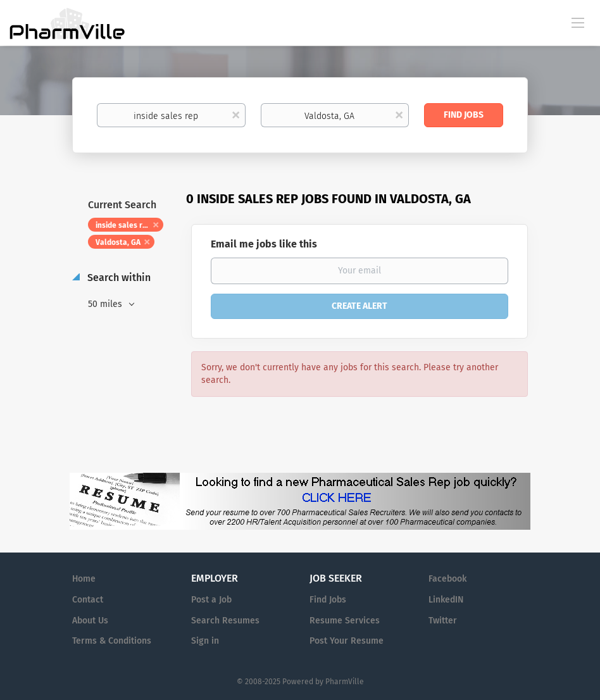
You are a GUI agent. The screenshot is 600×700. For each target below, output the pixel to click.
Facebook (447, 579)
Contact (88, 600)
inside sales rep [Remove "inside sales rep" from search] (123, 225)
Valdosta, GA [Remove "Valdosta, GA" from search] (118, 242)
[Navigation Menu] (578, 22)
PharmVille (345, 682)
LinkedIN (446, 600)
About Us (90, 621)
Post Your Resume (347, 641)
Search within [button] (118, 278)
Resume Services (345, 621)
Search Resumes (225, 621)
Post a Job (211, 600)
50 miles (106, 304)
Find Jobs (464, 115)
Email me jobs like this (264, 244)
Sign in (205, 641)
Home (84, 579)
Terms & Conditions (112, 641)
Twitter (443, 621)
